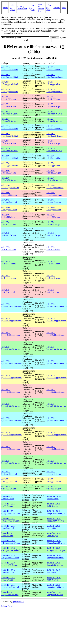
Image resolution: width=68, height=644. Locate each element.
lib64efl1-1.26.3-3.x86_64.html (8, 579)
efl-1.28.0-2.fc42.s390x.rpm (54, 172)
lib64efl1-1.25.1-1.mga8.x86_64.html (10, 593)
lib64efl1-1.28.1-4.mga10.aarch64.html (11, 512)
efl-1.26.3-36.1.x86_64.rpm (54, 263)
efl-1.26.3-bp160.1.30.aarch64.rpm (56, 305)
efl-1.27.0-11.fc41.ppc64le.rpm (55, 186)
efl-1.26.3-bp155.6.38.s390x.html (11, 448)
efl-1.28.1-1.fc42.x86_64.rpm (54, 150)
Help (64, 8)
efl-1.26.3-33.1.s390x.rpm (53, 291)
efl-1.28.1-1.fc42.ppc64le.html (10, 135)
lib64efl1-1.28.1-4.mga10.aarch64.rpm (56, 512)
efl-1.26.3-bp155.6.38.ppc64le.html (12, 434)
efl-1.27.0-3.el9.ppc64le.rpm (54, 209)
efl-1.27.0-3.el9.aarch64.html (9, 201)
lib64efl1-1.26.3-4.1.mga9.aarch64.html (11, 542)
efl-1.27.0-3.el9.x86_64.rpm (54, 223)
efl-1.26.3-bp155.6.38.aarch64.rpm (56, 419)
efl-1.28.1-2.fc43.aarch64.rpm (54, 68)
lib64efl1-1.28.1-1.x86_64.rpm (54, 534)
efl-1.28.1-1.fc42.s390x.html (9, 142)
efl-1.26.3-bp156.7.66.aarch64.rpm (56, 362)
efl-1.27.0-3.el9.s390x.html (8, 216)
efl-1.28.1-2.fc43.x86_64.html (9, 113)
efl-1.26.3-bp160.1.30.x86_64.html (11, 348)
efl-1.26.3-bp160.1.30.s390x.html (11, 334)
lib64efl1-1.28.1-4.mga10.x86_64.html (10, 520)
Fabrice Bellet (7, 606)
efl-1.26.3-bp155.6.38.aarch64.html (12, 419)
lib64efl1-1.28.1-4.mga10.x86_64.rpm (55, 520)
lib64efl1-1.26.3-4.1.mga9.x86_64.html (11, 549)
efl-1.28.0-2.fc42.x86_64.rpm (54, 179)
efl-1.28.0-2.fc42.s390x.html (9, 172)
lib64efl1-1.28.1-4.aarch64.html (8, 498)
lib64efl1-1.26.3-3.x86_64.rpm (54, 579)
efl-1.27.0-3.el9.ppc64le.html (9, 209)
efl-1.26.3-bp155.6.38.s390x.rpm (56, 448)
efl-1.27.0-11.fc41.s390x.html (9, 194)
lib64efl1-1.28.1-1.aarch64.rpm (54, 527)
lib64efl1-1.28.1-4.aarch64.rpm (54, 498)
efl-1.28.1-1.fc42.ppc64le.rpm (54, 135)
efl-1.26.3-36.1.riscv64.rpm (53, 248)
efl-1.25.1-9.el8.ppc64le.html (9, 480)
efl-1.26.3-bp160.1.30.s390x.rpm (56, 334)
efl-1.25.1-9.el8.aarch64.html (9, 473)
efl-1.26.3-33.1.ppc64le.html (9, 277)
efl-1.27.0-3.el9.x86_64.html (9, 223)
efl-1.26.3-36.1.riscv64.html (9, 248)
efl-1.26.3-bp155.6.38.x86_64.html (11, 462)
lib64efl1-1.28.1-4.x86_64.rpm (54, 505)
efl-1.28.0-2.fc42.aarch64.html (10, 157)
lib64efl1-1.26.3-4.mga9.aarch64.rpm (55, 557)
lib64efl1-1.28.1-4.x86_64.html (8, 505)
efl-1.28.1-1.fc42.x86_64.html (9, 150)
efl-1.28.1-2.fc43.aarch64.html (10, 68)
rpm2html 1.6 (18, 602)
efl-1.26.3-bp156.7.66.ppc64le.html (12, 377)
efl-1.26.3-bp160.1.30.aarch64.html (12, 305)
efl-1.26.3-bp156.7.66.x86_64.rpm (56, 405)
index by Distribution (22, 8)
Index (5, 8)
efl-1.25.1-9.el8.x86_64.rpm (54, 488)
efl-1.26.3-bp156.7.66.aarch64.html (12, 362)
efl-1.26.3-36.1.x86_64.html (9, 263)
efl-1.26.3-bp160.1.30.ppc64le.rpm (56, 320)
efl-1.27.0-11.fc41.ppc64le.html (10, 186)
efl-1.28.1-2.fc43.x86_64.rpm (54, 113)
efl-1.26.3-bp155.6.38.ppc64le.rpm (56, 434)
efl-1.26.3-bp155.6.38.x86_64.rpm (56, 462)
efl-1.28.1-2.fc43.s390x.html (9, 98)
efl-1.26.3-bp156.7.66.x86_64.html (11, 405)
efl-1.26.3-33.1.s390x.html (8, 291)
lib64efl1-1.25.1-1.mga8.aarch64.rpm (55, 586)
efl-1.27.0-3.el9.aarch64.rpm (54, 201)
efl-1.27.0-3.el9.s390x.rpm (53, 216)
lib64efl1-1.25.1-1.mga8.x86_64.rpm (55, 593)
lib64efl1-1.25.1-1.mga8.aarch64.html (10, 586)
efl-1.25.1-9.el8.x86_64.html (9, 488)
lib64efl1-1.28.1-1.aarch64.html (8, 527)
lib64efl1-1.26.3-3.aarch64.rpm (54, 571)
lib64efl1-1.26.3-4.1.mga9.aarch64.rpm (56, 542)
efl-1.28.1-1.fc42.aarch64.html (10, 127)
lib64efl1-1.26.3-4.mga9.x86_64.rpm (55, 564)
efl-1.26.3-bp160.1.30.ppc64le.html (12, 320)
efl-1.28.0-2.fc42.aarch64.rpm (54, 157)
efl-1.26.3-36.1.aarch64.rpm (54, 234)
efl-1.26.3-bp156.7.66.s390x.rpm (56, 391)
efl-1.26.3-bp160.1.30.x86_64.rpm (56, 348)
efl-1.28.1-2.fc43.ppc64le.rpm (54, 83)
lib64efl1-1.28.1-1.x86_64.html (8, 534)
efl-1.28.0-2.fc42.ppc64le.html (10, 164)
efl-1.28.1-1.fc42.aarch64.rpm (54, 127)
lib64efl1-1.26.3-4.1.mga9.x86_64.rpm (56, 549)
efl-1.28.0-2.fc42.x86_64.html (9, 179)
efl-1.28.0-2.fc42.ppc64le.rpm (54, 164)
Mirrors (57, 8)
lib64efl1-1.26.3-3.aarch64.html (8, 571)
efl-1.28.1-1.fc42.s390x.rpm (54, 142)
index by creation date (41, 8)
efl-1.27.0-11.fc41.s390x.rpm (54, 194)
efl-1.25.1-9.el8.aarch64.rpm (54, 473)
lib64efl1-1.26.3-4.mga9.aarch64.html (10, 557)
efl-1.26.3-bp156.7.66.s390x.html (11, 391)
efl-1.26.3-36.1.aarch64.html (9, 234)
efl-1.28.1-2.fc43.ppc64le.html (10, 83)
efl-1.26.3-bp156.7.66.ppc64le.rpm (56, 377)
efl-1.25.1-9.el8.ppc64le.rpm (54, 480)
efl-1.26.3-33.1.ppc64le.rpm (54, 277)
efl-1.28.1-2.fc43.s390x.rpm (54, 98)
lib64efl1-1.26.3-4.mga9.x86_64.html (10, 564)
